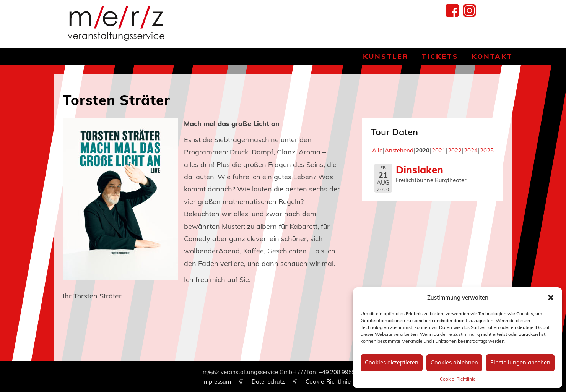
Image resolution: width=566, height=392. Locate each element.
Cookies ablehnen (454, 362)
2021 (439, 150)
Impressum (217, 381)
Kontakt (492, 56)
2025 (487, 150)
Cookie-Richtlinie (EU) (335, 381)
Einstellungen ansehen (520, 362)
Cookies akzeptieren (392, 362)
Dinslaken (420, 170)
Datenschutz (268, 381)
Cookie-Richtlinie (458, 379)
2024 (471, 150)
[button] (551, 298)
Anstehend (399, 150)
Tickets (440, 56)
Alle (377, 150)
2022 (455, 150)
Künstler (386, 56)
